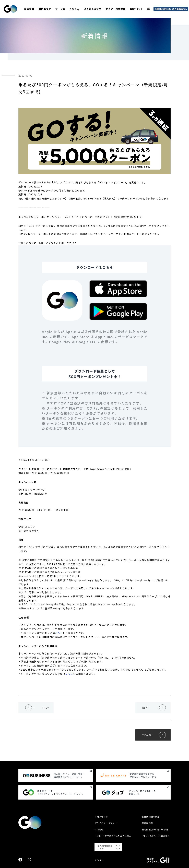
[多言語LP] (149, 9)
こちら (59, 633)
